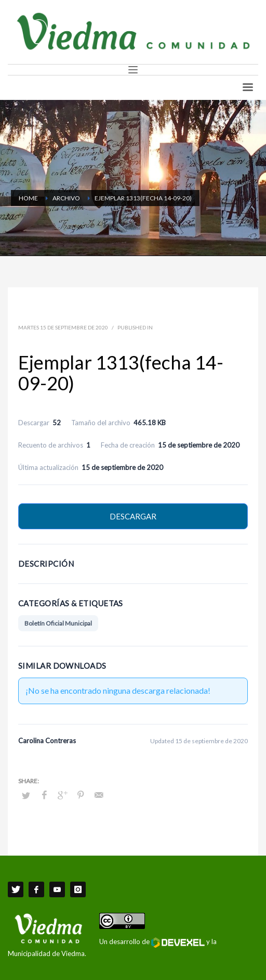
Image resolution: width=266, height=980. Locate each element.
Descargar (133, 516)
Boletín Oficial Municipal (58, 623)
